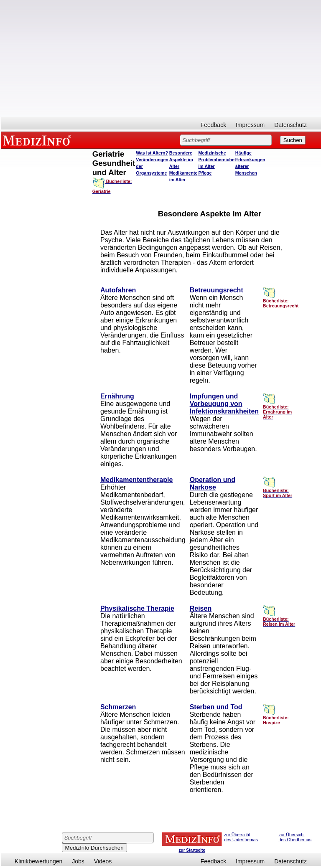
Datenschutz (290, 125)
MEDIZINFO (38, 140)
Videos (103, 861)
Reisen (201, 608)
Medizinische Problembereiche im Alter (216, 160)
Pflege (205, 173)
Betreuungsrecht (217, 290)
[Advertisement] (161, 58)
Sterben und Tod (216, 707)
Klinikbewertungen (38, 861)
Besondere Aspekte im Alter (181, 160)
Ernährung (117, 396)
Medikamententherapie (136, 480)
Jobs (78, 861)
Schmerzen (118, 707)
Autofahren (118, 290)
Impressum (250, 125)
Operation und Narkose (213, 483)
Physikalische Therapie (137, 608)
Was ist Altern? (152, 153)
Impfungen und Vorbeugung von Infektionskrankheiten (224, 404)
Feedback (213, 125)
